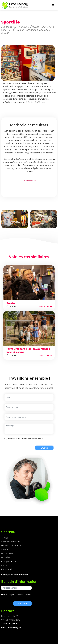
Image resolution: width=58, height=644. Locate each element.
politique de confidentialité (30, 439)
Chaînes (5, 549)
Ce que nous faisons (10, 542)
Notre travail (7, 553)
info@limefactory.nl (11, 628)
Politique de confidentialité (15, 575)
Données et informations (13, 546)
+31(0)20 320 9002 (10, 624)
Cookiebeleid (7, 569)
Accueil (4, 538)
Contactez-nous (29, 180)
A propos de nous (9, 561)
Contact (5, 565)
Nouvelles (6, 557)
